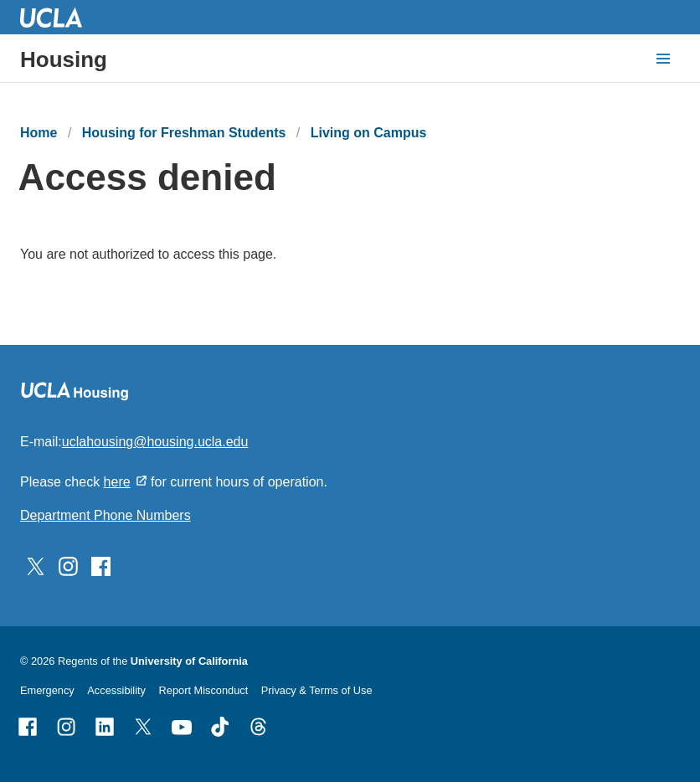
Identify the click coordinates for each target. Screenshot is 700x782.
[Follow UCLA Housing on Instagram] (68, 565)
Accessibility (116, 690)
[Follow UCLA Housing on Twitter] (36, 565)
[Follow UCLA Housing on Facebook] (101, 565)
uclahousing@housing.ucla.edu (155, 442)
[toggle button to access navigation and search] (663, 59)
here (117, 482)
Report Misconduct (204, 690)
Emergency (47, 690)
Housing (64, 59)
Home (39, 133)
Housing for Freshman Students (184, 133)
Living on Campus (369, 133)
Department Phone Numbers (106, 515)
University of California (189, 661)
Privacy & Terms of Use (317, 690)
